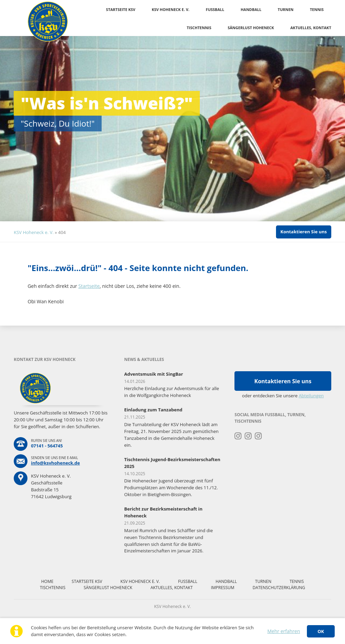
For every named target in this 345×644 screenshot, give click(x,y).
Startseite (89, 286)
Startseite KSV (121, 9)
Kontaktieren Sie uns (304, 232)
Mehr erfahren (284, 631)
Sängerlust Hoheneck (251, 28)
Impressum (222, 588)
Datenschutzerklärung (279, 588)
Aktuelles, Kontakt (311, 28)
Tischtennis (199, 28)
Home (47, 581)
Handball (251, 9)
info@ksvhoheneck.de (55, 463)
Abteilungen (311, 396)
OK (321, 631)
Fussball (215, 9)
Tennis (317, 9)
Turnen (286, 9)
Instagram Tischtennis (258, 436)
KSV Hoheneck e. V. (171, 9)
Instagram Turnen (238, 436)
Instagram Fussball (248, 436)
